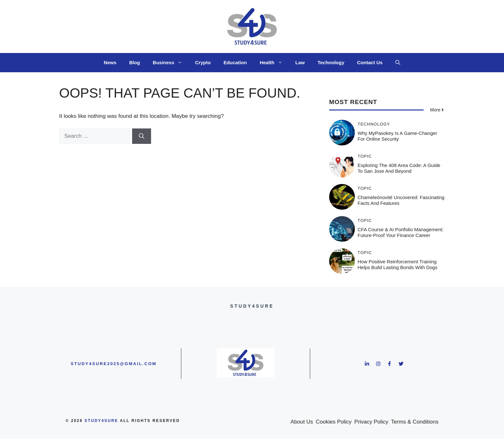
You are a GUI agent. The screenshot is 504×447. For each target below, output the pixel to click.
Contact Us (370, 62)
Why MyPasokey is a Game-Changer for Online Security (398, 136)
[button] (398, 63)
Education (235, 62)
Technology (331, 62)
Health (274, 63)
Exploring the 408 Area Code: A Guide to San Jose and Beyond (399, 168)
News (110, 62)
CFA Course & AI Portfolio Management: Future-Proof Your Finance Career (401, 232)
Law (300, 62)
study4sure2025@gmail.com (114, 364)
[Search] (142, 136)
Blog (135, 62)
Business (171, 63)
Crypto (203, 62)
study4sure (101, 421)
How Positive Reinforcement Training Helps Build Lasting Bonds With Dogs (398, 264)
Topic (365, 156)
